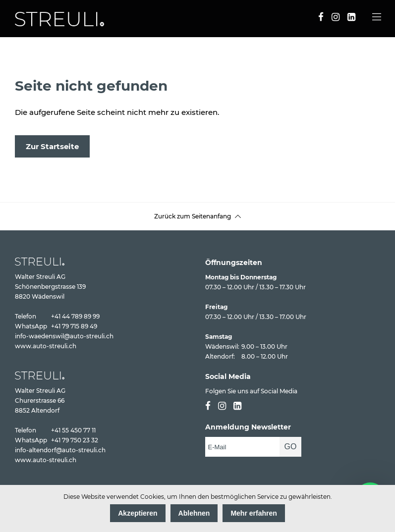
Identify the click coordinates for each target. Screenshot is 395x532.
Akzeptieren (138, 513)
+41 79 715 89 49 (74, 326)
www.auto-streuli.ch (46, 346)
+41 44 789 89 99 (75, 316)
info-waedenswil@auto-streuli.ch (64, 336)
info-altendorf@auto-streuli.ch (60, 450)
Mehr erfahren (254, 513)
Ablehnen (194, 513)
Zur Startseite (52, 146)
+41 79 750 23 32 (75, 440)
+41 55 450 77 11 (73, 430)
